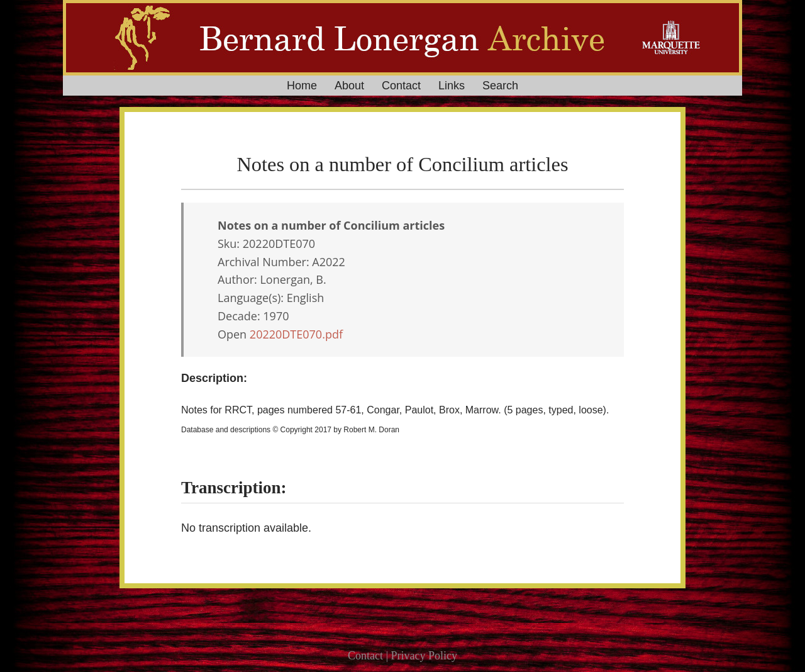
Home (302, 86)
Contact (401, 86)
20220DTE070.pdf (296, 334)
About (349, 86)
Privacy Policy (425, 656)
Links (452, 86)
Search (500, 86)
